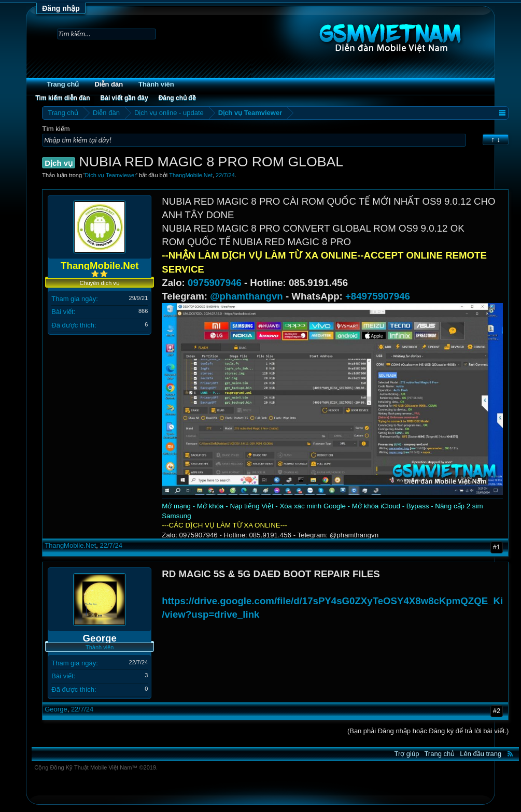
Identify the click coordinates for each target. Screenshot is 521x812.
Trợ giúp (406, 754)
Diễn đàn (109, 84)
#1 (497, 547)
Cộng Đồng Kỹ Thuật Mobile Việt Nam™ (96, 767)
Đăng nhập (61, 8)
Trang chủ (63, 84)
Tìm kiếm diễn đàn (62, 98)
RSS (510, 753)
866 (143, 311)
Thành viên (156, 84)
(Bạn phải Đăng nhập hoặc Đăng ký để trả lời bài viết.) (428, 731)
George (56, 709)
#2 (497, 711)
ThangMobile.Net (191, 175)
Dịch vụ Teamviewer (110, 175)
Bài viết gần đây (124, 98)
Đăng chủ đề (177, 98)
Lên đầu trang (481, 754)
